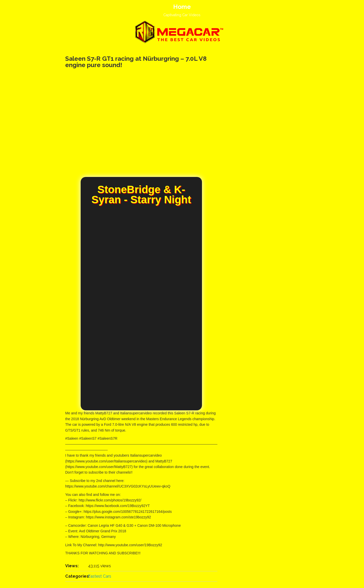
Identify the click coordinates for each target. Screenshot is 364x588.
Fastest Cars (100, 576)
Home (182, 7)
